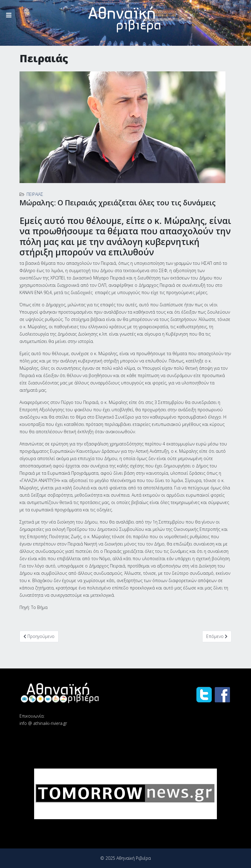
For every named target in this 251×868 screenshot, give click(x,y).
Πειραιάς (35, 194)
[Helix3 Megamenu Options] (9, 15)
